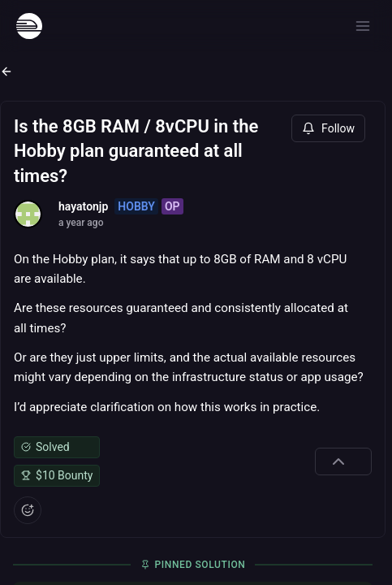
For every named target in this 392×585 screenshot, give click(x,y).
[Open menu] (363, 26)
